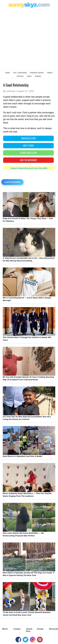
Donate (40, 629)
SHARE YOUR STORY (28, 153)
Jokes (29, 76)
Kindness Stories (37, 73)
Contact (17, 629)
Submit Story (29, 630)
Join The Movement (28, 160)
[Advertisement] (29, 39)
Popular (38, 76)
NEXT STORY (28, 146)
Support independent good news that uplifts (29, 168)
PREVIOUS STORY (28, 138)
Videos (50, 73)
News (8, 73)
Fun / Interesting (20, 73)
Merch (5, 629)
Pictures (20, 76)
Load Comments (12, 182)
